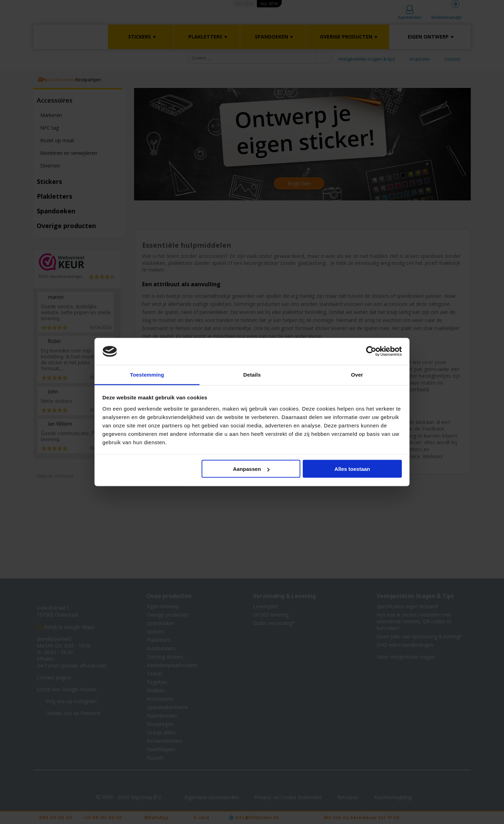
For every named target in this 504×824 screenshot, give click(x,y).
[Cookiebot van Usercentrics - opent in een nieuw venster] (371, 351)
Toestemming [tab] (147, 374)
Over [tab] (357, 374)
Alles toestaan (352, 469)
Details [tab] (252, 374)
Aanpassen (251, 469)
